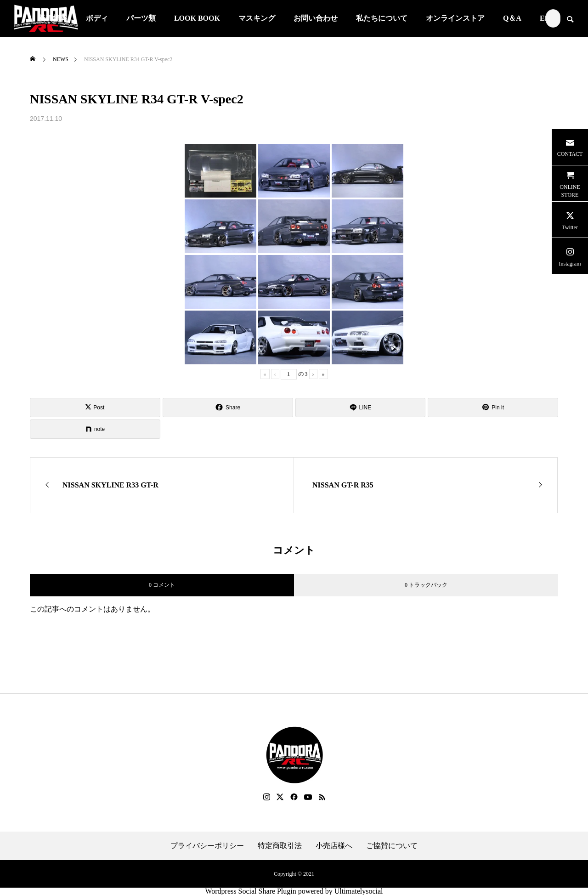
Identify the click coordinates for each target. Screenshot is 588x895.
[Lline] (361, 408)
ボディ (97, 18)
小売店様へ (334, 846)
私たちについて (382, 18)
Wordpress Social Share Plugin (251, 891)
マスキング (257, 18)
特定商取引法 (280, 846)
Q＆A (512, 18)
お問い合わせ (316, 18)
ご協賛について (392, 846)
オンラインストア (455, 18)
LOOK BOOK (197, 18)
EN (545, 18)
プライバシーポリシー (207, 846)
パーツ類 (141, 18)
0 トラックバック (426, 585)
